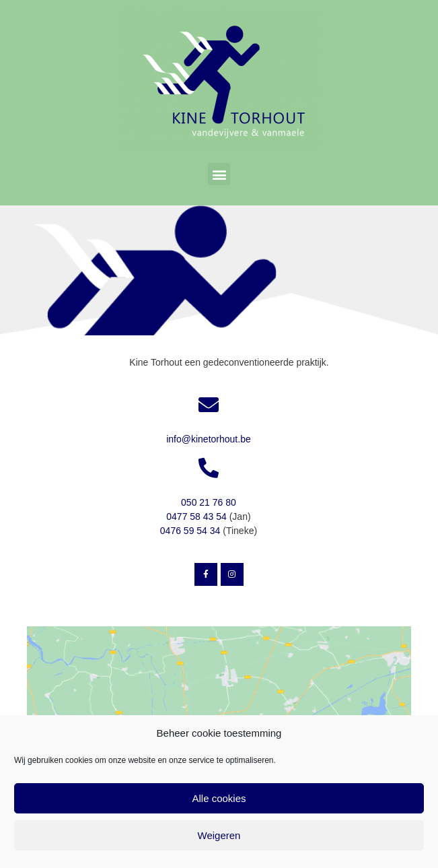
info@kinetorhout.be (209, 439)
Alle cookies (219, 798)
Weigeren (219, 835)
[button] (219, 174)
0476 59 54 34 (190, 531)
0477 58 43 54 (196, 516)
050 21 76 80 (209, 502)
